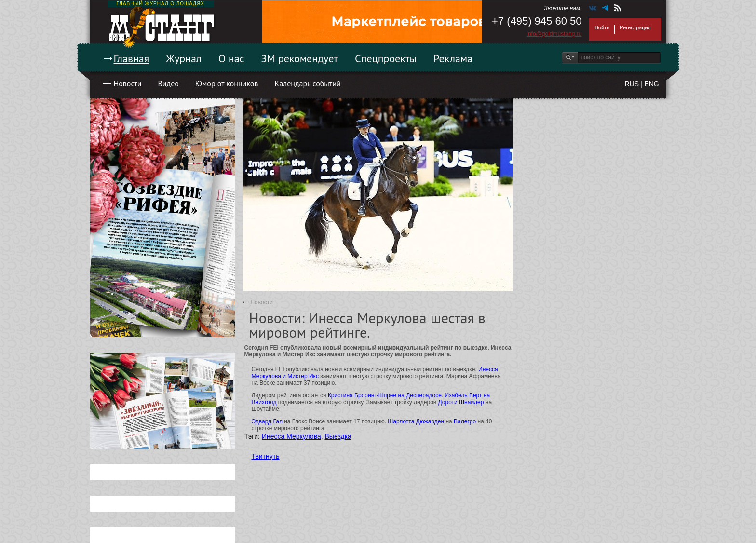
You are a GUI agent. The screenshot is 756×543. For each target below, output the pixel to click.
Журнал (184, 58)
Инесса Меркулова (291, 436)
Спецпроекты (386, 58)
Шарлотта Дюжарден (416, 421)
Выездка (338, 436)
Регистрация (635, 27)
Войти (602, 27)
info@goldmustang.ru (554, 34)
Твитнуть (266, 456)
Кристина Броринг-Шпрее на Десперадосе (385, 395)
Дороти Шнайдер (461, 402)
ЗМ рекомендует (300, 58)
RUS (632, 84)
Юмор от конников (227, 83)
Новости (128, 83)
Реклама (453, 58)
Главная (132, 58)
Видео (168, 83)
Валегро (465, 421)
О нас (231, 58)
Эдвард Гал (267, 421)
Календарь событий (307, 83)
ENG (651, 84)
